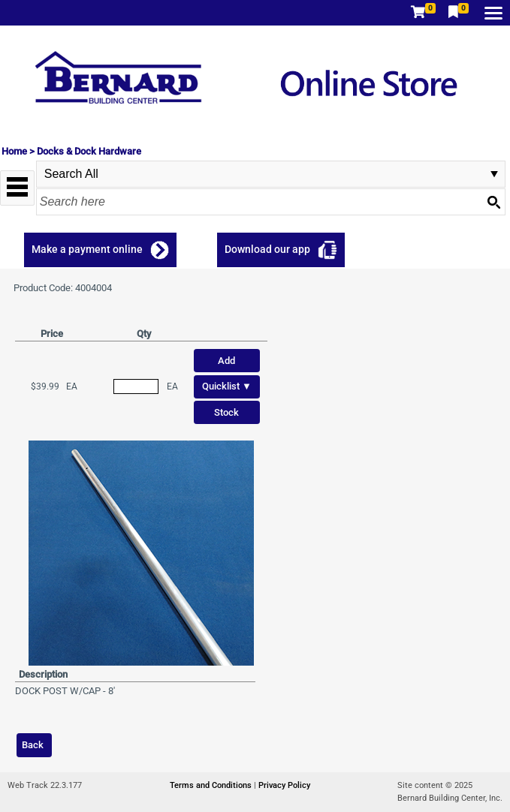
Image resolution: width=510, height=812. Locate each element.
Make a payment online (87, 249)
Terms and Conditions (212, 785)
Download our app (267, 249)
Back (33, 745)
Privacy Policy (284, 785)
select (494, 174)
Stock (226, 412)
